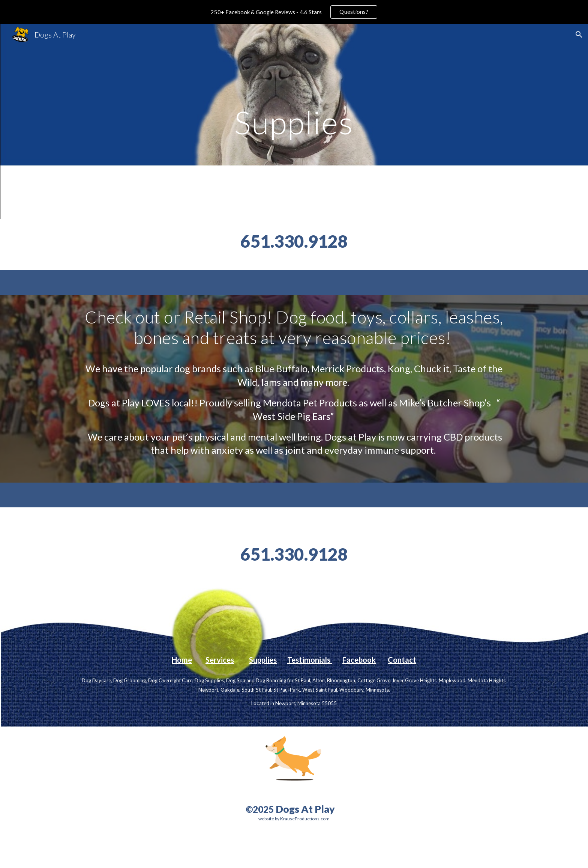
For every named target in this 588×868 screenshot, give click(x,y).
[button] (579, 35)
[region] (294, 12)
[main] (294, 121)
